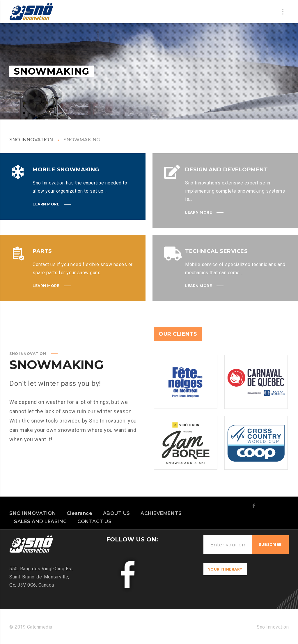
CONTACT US (94, 521)
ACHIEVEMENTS (161, 513)
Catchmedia (39, 627)
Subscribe (270, 544)
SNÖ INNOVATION (31, 140)
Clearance (80, 513)
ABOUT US (117, 513)
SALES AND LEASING (40, 521)
